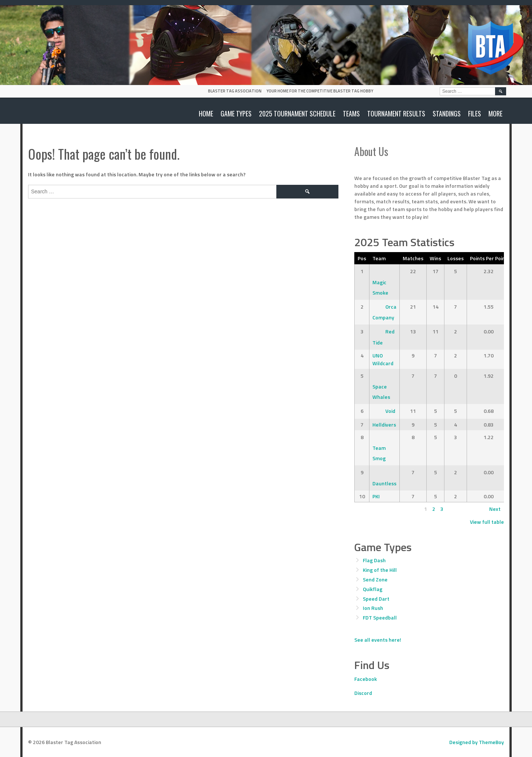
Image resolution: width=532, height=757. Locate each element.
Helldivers (384, 425)
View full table (487, 522)
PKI (376, 496)
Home (206, 113)
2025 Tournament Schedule (297, 113)
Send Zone (375, 579)
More (495, 113)
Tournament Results (396, 113)
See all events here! (378, 640)
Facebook (366, 679)
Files (475, 113)
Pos (362, 258)
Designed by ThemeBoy (477, 742)
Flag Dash (374, 560)
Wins (435, 258)
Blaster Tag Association (235, 91)
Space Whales (381, 386)
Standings (447, 113)
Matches (413, 258)
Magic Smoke (380, 282)
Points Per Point (489, 258)
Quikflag (373, 589)
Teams (351, 113)
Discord (363, 693)
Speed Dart (376, 599)
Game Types (236, 113)
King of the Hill (380, 570)
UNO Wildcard (383, 359)
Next (495, 509)
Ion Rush (373, 608)
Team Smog (379, 448)
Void (384, 411)
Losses (456, 258)
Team (379, 258)
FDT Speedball (380, 617)
